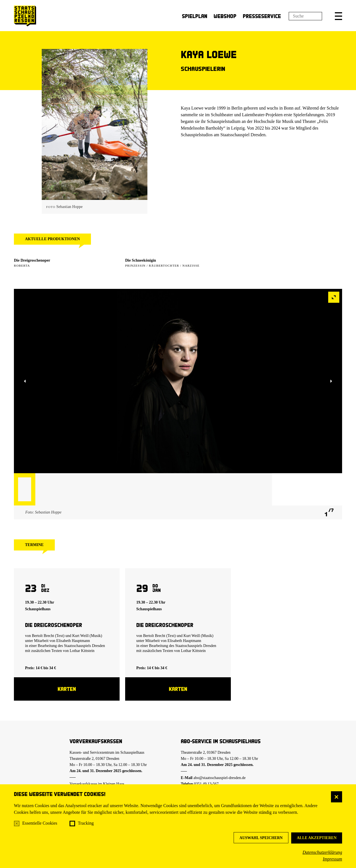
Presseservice (262, 16)
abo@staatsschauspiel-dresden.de (220, 778)
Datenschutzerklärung (322, 852)
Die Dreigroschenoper (32, 260)
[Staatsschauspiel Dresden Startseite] (25, 16)
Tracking (86, 823)
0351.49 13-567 (206, 784)
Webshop (225, 16)
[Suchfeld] (305, 16)
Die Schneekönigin (141, 260)
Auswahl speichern (261, 838)
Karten (67, 689)
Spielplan (195, 16)
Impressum (332, 859)
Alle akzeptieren (317, 838)
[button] (338, 16)
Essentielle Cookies (40, 823)
